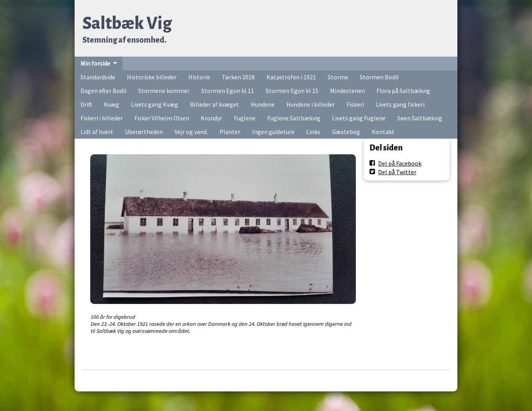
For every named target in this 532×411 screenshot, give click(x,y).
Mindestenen (347, 91)
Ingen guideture (273, 132)
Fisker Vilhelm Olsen (162, 118)
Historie (199, 77)
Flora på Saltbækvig (403, 91)
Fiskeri (355, 104)
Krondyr (212, 118)
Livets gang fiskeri (400, 104)
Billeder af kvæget (214, 104)
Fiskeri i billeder (102, 118)
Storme (338, 77)
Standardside (98, 77)
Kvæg (112, 104)
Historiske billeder (152, 77)
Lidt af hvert (97, 132)
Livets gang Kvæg (154, 104)
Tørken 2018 (238, 77)
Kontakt (383, 132)
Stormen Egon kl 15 (292, 91)
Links (313, 132)
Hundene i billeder (311, 104)
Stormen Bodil (379, 77)
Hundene (263, 104)
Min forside (95, 63)
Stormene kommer (164, 91)
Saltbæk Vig (127, 23)
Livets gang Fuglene (359, 118)
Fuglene (245, 118)
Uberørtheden (144, 132)
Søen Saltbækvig (420, 118)
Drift (86, 104)
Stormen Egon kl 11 (228, 91)
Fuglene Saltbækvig (294, 118)
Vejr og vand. (191, 132)
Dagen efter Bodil (104, 91)
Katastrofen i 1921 (291, 77)
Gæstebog (346, 132)
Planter (230, 132)
